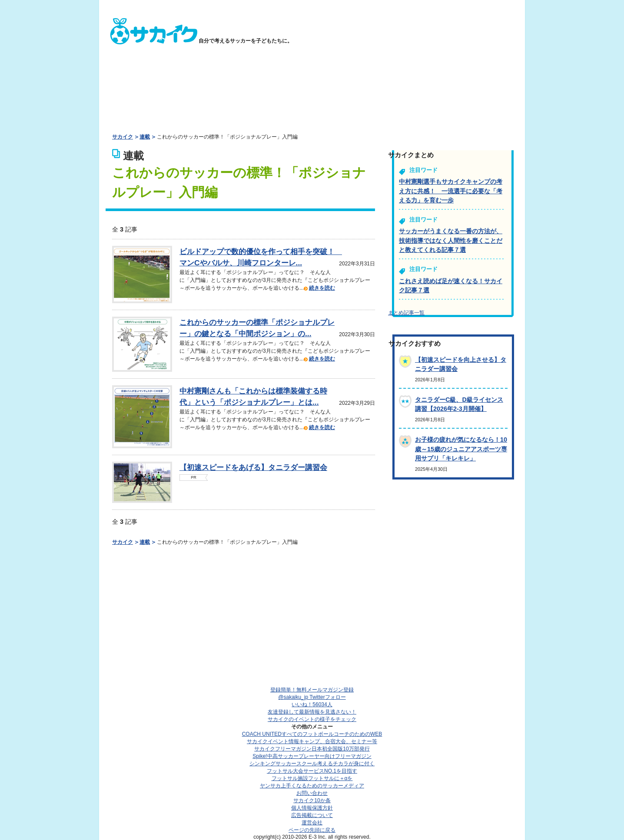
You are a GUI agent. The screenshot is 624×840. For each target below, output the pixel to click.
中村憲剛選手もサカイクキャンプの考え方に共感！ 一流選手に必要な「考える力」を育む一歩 (451, 191)
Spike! (312, 756)
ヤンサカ (312, 786)
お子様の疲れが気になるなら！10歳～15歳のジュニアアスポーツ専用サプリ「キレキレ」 (461, 449)
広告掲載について (312, 815)
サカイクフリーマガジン (312, 749)
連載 (145, 137)
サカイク (123, 137)
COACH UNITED (312, 734)
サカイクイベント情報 (312, 741)
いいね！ (312, 704)
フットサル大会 (312, 771)
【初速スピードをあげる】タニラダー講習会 (253, 467)
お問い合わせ (312, 793)
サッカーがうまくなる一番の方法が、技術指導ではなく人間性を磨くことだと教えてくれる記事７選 (451, 240)
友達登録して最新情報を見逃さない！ (312, 712)
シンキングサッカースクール (312, 764)
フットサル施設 (312, 778)
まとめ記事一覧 (406, 313)
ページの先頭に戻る (312, 830)
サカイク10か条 (312, 800)
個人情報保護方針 (312, 808)
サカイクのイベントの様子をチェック (312, 719)
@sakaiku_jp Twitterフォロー (312, 697)
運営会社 (312, 823)
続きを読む (322, 288)
